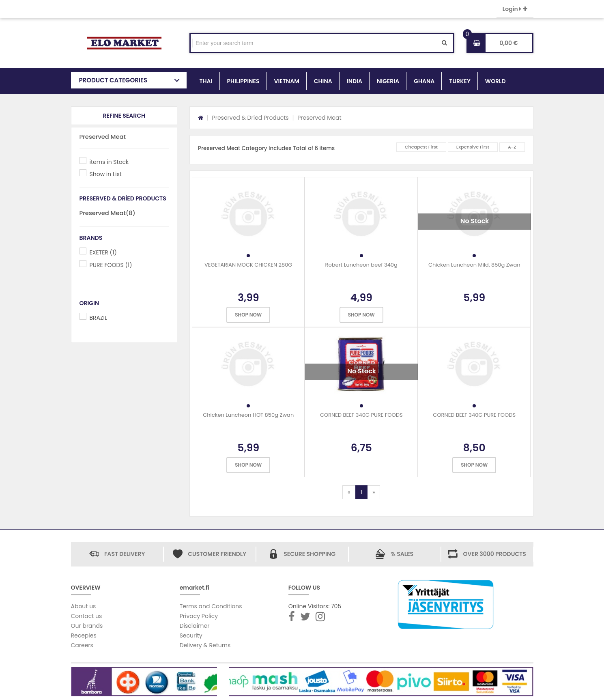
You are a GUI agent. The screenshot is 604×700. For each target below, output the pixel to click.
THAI (206, 81)
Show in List (106, 174)
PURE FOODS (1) (111, 265)
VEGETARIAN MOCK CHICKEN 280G (248, 265)
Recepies (84, 635)
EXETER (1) (103, 252)
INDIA (355, 81)
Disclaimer (195, 626)
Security (191, 635)
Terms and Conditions (211, 606)
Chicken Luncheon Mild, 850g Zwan (474, 265)
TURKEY (460, 81)
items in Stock (109, 162)
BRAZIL (99, 318)
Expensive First (473, 147)
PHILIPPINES (243, 81)
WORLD (495, 81)
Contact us (87, 616)
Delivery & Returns (205, 645)
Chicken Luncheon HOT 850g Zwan (248, 415)
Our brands (87, 626)
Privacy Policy (199, 616)
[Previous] (349, 492)
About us (84, 606)
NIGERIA (388, 81)
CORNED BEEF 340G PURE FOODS (361, 415)
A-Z (512, 147)
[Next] (374, 492)
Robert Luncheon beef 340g (361, 265)
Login (515, 9)
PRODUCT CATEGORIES (113, 80)
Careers (82, 645)
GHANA (424, 81)
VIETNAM (287, 81)
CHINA (323, 81)
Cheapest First (421, 147)
